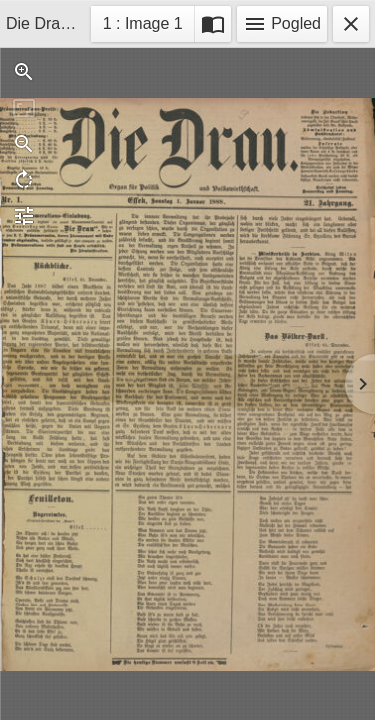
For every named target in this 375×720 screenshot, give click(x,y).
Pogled (282, 24)
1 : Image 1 (142, 26)
